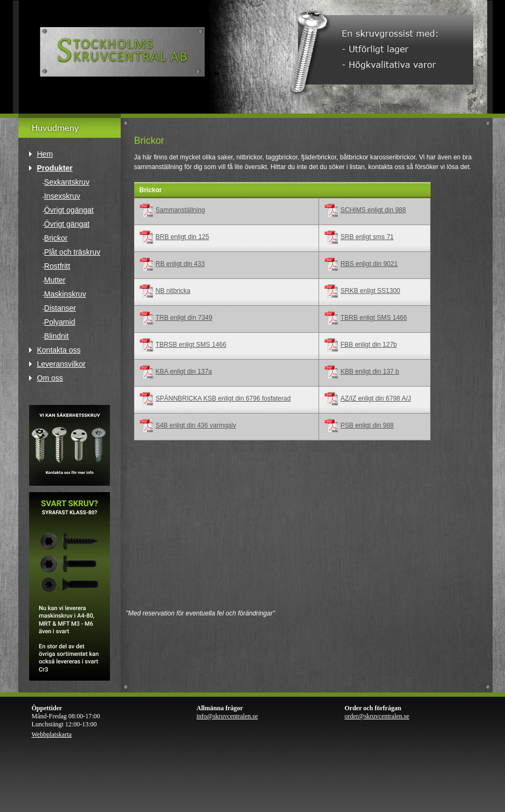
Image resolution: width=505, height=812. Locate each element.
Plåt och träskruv (72, 252)
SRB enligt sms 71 (367, 237)
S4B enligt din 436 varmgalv (196, 425)
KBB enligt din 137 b (370, 372)
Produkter (55, 168)
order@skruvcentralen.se (377, 716)
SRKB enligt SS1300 (371, 291)
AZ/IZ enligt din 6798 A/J (376, 398)
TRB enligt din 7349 (184, 318)
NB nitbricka (173, 291)
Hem (45, 154)
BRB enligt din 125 (182, 237)
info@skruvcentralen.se (227, 716)
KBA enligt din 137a (184, 372)
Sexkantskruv (67, 182)
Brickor (56, 238)
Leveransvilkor (61, 364)
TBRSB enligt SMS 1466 (191, 345)
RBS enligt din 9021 (369, 264)
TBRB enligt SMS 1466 (374, 318)
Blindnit (57, 336)
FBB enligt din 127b (369, 345)
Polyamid (60, 322)
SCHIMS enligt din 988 (373, 210)
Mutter (55, 280)
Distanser (60, 308)
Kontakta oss (59, 350)
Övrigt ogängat (69, 210)
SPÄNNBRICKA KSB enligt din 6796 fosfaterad (223, 398)
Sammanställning (181, 210)
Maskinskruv (65, 294)
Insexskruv (62, 196)
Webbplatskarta (52, 734)
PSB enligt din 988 (367, 425)
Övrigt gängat (67, 224)
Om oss (50, 378)
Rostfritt (57, 266)
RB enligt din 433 (180, 264)
